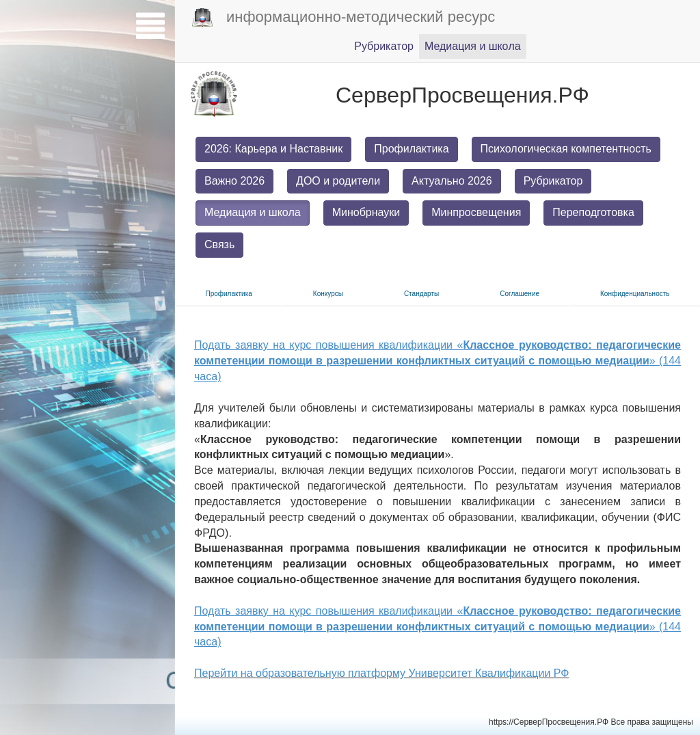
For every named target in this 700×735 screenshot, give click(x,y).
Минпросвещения (476, 212)
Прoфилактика (229, 294)
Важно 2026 (234, 181)
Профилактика (411, 149)
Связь (219, 244)
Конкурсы (328, 294)
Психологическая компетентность (566, 149)
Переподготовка (593, 212)
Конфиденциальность (635, 294)
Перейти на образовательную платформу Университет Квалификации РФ (381, 673)
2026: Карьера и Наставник (273, 149)
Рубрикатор (553, 181)
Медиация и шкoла (473, 46)
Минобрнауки (366, 212)
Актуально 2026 (452, 181)
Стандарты (421, 294)
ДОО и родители (338, 181)
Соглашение (520, 294)
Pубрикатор (384, 46)
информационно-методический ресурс (344, 18)
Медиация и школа (253, 212)
